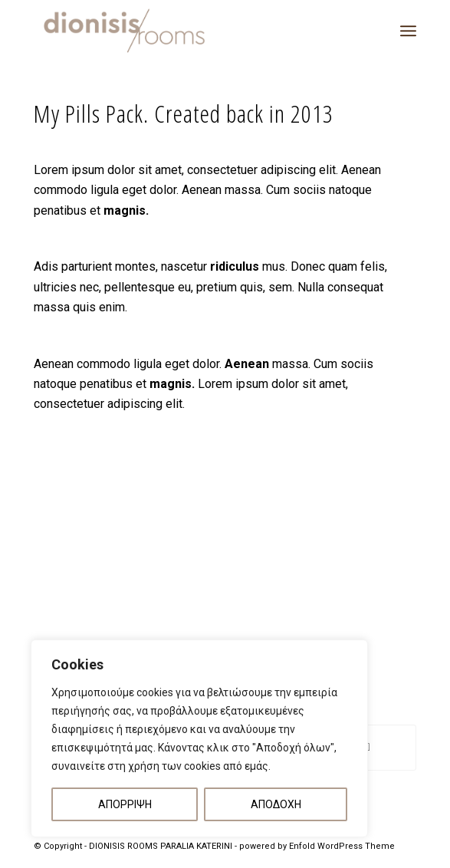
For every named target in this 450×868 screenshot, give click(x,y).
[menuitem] (408, 31)
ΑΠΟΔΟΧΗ (276, 804)
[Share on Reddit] (368, 747)
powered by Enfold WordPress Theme (317, 846)
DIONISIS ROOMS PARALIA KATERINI (161, 846)
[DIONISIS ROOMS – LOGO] (187, 31)
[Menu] (408, 31)
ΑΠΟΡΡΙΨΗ (125, 804)
